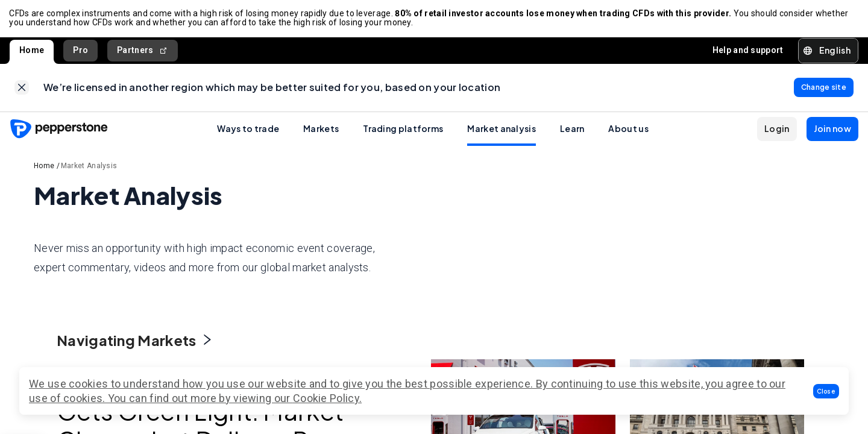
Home (32, 51)
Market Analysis (89, 167)
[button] (826, 391)
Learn (572, 130)
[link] (22, 89)
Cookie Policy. (327, 398)
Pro (80, 51)
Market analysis (502, 130)
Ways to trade (248, 130)
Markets (321, 130)
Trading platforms (403, 130)
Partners (143, 51)
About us (628, 130)
